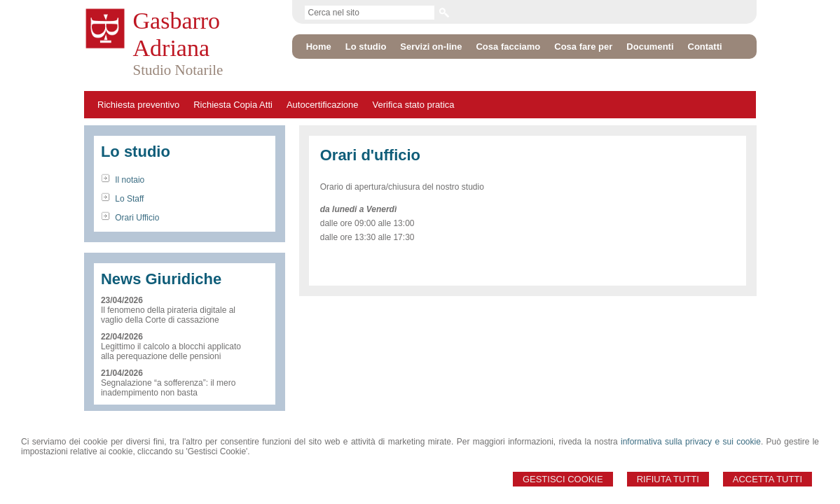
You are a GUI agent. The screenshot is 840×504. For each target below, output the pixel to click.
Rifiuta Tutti (668, 479)
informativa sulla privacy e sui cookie (691, 442)
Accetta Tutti (767, 479)
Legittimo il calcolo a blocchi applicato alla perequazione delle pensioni (171, 351)
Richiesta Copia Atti (233, 105)
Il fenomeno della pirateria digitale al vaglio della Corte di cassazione (168, 315)
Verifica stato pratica (414, 105)
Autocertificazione (323, 105)
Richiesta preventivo (138, 105)
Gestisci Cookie (563, 479)
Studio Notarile (178, 70)
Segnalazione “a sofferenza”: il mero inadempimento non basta (168, 388)
